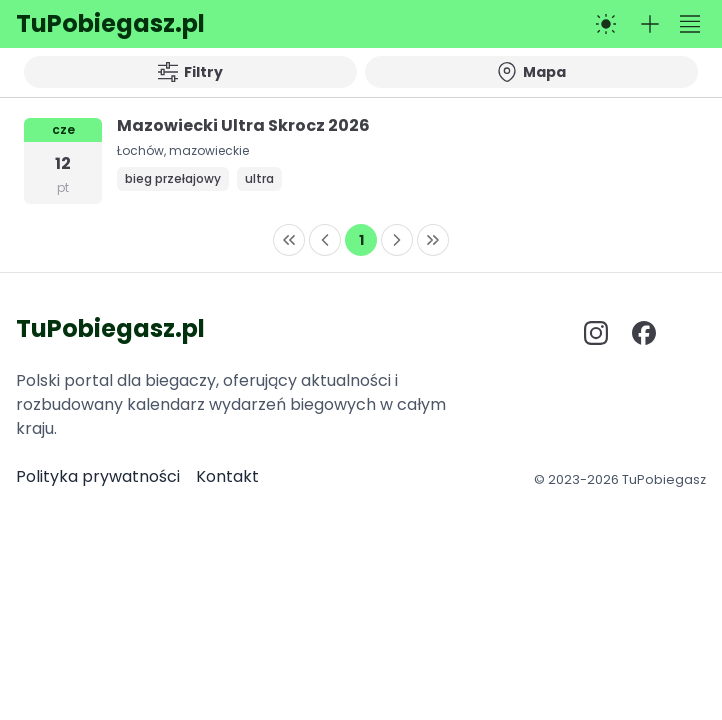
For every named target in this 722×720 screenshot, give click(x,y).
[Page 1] (361, 240)
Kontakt (227, 476)
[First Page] (289, 240)
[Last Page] (433, 240)
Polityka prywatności (98, 476)
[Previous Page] (325, 240)
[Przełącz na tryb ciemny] (606, 24)
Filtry (190, 72)
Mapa (531, 72)
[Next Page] (397, 240)
